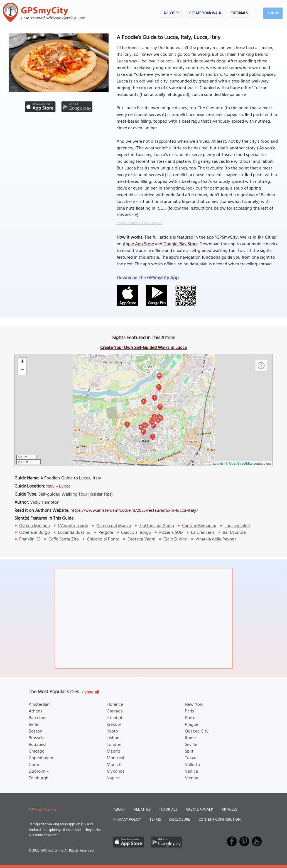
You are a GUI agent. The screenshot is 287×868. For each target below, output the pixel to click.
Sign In (273, 13)
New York (194, 705)
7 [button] (155, 397)
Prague (192, 725)
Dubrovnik (39, 772)
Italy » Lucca (58, 486)
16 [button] (159, 375)
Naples (113, 778)
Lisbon (113, 738)
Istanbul (114, 718)
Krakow (114, 725)
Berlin (34, 725)
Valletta (192, 765)
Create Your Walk (205, 13)
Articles (229, 810)
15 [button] (152, 422)
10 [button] (160, 406)
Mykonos (116, 772)
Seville (191, 745)
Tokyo (191, 758)
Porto (190, 718)
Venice (191, 772)
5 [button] (153, 436)
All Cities (171, 13)
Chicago (37, 751)
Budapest (38, 745)
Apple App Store (138, 244)
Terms (155, 820)
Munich (114, 765)
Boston (35, 731)
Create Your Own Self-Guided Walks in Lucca (143, 348)
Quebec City (197, 731)
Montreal (115, 758)
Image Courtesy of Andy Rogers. (140, 223)
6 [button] (144, 401)
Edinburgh (39, 778)
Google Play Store (181, 244)
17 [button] (143, 431)
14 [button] (141, 427)
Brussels (36, 738)
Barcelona (38, 718)
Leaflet (218, 464)
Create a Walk (200, 810)
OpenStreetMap (241, 464)
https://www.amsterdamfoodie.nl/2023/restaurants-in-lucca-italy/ (134, 511)
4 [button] (127, 424)
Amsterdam (40, 705)
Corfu (34, 765)
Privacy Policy (127, 820)
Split (189, 751)
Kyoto (112, 731)
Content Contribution (219, 820)
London (114, 745)
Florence (115, 705)
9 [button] (159, 386)
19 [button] (158, 420)
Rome (190, 738)
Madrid (113, 751)
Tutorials (239, 13)
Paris (189, 711)
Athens (35, 711)
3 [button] (145, 425)
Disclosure (180, 820)
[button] (22, 362)
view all (92, 692)
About (119, 810)
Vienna (192, 778)
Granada (115, 711)
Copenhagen (41, 758)
